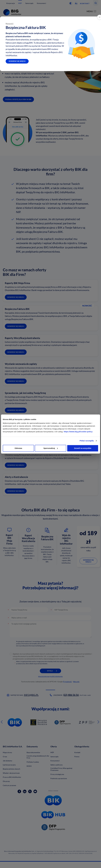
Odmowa (18, 448)
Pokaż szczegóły (87, 441)
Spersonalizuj (51, 448)
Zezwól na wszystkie (83, 448)
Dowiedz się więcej (17, 61)
